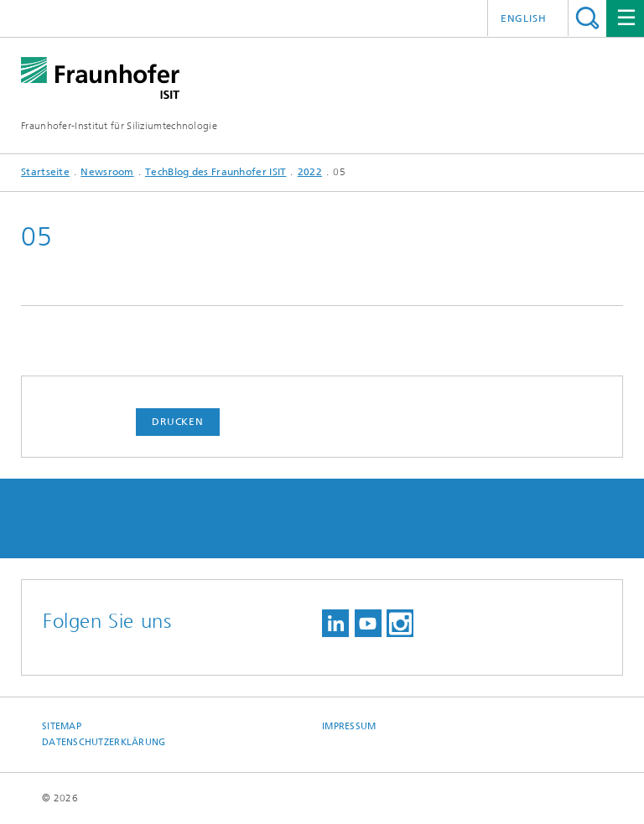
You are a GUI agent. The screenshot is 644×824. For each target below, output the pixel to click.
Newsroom (107, 172)
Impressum (349, 726)
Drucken (178, 422)
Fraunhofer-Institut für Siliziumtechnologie (119, 126)
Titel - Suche (587, 18)
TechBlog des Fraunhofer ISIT (216, 172)
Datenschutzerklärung (104, 742)
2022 (310, 172)
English (524, 18)
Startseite (45, 172)
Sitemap (62, 726)
